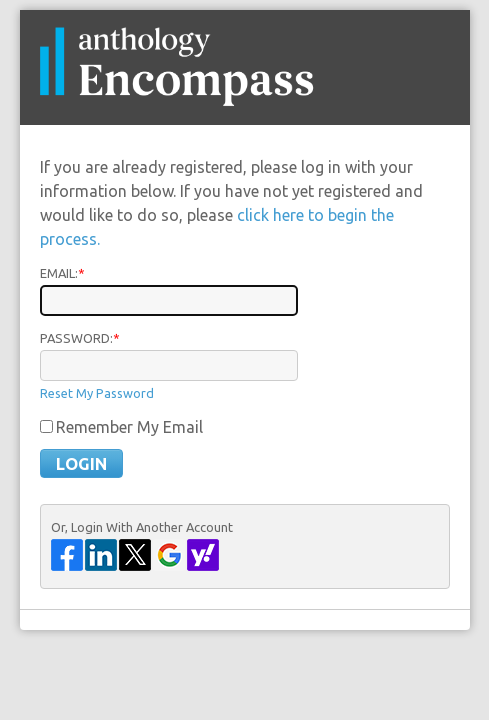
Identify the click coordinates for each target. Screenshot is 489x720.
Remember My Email (129, 427)
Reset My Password (97, 393)
